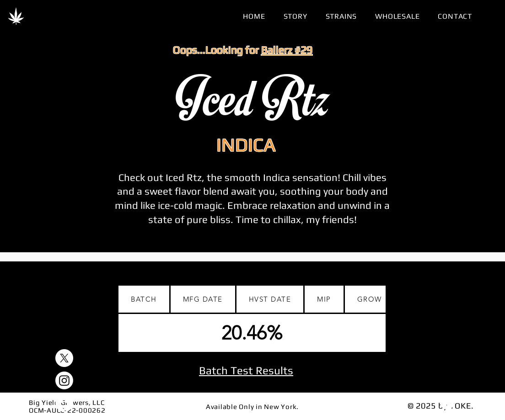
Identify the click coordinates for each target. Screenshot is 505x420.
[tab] (145, 300)
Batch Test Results (246, 370)
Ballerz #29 (287, 50)
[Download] (447, 402)
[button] (341, 16)
